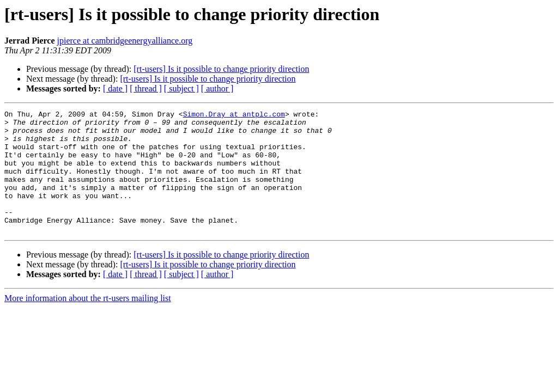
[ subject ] (181, 88)
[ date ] (115, 88)
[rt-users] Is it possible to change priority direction (221, 69)
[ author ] (217, 88)
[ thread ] (146, 88)
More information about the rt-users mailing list (88, 323)
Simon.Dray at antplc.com (234, 115)
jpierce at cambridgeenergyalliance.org (125, 41)
